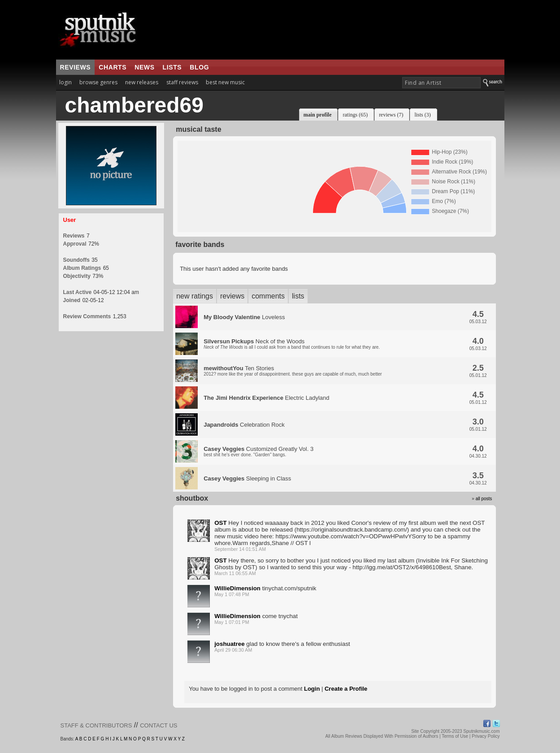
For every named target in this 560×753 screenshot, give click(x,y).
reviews (76, 67)
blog (199, 67)
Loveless (244, 317)
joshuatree (229, 644)
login (65, 82)
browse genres (98, 82)
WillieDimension (237, 588)
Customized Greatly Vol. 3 (258, 451)
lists (172, 67)
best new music (225, 82)
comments (268, 296)
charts (113, 67)
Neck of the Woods (292, 344)
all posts (484, 499)
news (144, 67)
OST (220, 523)
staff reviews (182, 82)
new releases (142, 82)
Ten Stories (293, 371)
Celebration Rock (244, 425)
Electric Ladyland (266, 398)
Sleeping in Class (247, 478)
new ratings (195, 296)
